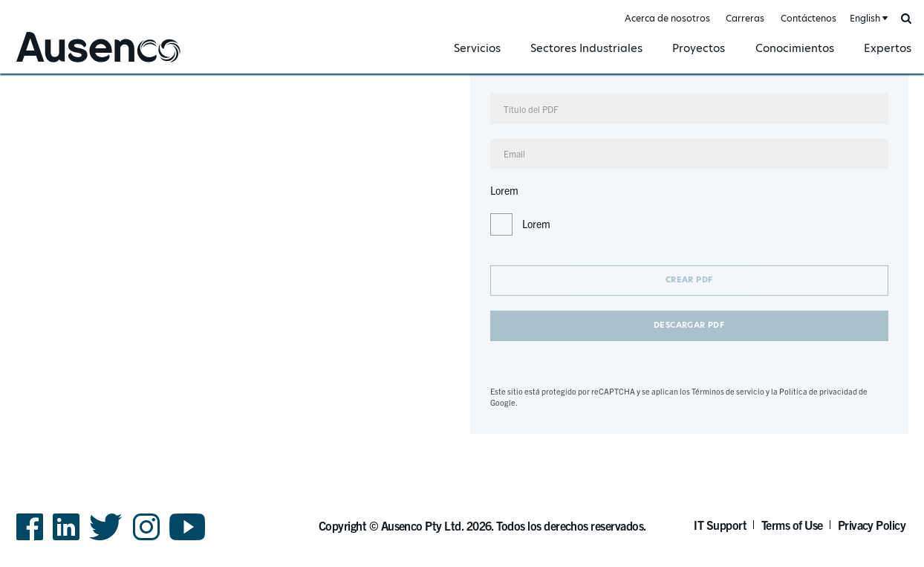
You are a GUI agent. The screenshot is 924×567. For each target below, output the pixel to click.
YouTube (188, 539)
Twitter (106, 539)
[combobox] (868, 19)
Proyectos (699, 48)
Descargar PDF (689, 325)
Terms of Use (792, 525)
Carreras (745, 18)
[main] (462, 253)
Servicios (477, 48)
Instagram (146, 539)
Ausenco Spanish (55, 64)
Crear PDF (689, 280)
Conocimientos (795, 48)
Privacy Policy (872, 525)
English (865, 18)
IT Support (720, 525)
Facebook (30, 539)
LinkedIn (66, 539)
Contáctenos (808, 18)
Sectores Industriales (586, 48)
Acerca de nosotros (667, 18)
